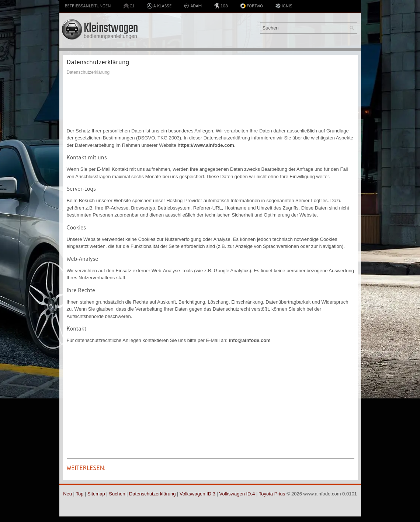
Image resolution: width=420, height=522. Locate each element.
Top (79, 494)
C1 (129, 6)
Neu (67, 494)
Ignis (284, 6)
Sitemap (96, 494)
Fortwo (251, 6)
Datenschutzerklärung (152, 494)
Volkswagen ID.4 (237, 494)
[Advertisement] (211, 101)
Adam (193, 6)
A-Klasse (159, 6)
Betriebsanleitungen (88, 6)
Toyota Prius (272, 494)
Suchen (117, 494)
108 (221, 6)
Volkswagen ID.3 (197, 494)
